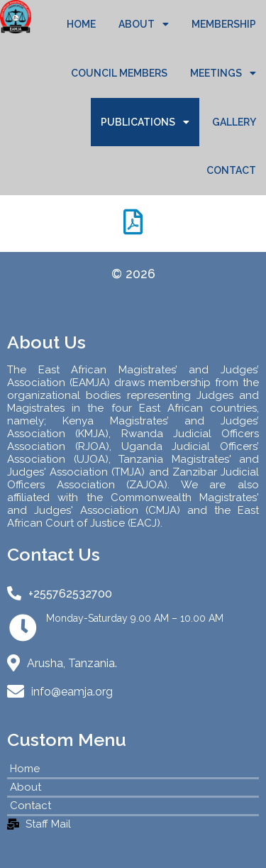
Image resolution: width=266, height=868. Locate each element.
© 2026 (133, 274)
